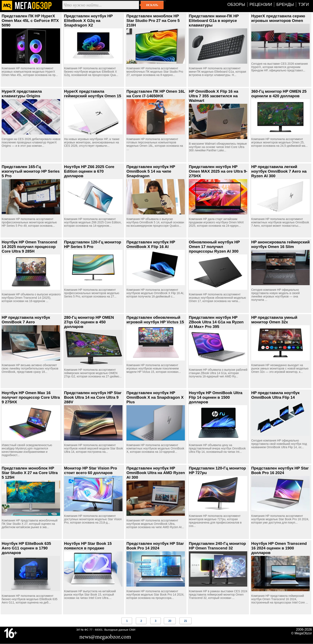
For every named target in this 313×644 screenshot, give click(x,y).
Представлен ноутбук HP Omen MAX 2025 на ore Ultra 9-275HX (218, 171)
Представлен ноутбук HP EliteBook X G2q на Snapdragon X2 (88, 21)
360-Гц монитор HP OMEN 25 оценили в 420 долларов (279, 94)
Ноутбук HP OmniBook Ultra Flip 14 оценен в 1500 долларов (216, 397)
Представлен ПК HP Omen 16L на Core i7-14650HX (156, 94)
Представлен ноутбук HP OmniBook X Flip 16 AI (151, 244)
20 (170, 621)
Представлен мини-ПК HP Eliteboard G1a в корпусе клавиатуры (214, 21)
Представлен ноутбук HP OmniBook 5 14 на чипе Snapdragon (151, 171)
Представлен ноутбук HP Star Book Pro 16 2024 (280, 470)
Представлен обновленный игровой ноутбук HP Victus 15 (155, 320)
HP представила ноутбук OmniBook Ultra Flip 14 (275, 395)
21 (186, 621)
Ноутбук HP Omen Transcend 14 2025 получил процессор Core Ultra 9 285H (29, 247)
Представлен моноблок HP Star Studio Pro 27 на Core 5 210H (153, 21)
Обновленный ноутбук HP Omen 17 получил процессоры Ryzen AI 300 (214, 247)
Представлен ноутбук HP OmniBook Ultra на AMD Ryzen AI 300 (156, 473)
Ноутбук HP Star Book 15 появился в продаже (88, 546)
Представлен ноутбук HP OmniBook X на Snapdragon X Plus (155, 397)
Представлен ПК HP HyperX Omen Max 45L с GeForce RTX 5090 (30, 21)
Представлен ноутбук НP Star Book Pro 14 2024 (155, 546)
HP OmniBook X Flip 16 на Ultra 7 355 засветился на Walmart (214, 96)
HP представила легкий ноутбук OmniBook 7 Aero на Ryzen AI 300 (279, 171)
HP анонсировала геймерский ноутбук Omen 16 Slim (280, 244)
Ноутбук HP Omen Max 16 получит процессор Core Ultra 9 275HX (31, 397)
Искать (152, 5)
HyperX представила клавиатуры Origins (22, 94)
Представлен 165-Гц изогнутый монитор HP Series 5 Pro (31, 171)
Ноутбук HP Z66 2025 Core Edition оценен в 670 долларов (89, 171)
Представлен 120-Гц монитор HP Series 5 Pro (93, 244)
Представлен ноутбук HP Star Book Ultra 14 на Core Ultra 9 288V (93, 397)
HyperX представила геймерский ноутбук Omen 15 (93, 94)
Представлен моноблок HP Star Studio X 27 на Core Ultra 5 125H (30, 473)
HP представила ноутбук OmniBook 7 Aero (26, 320)
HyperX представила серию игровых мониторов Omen (278, 18)
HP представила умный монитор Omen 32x (274, 320)
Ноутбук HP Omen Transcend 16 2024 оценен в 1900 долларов (279, 548)
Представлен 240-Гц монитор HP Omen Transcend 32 (217, 546)
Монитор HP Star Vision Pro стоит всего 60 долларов (91, 470)
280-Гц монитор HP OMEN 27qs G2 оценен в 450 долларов (89, 322)
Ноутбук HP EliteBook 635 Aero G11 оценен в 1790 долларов (26, 548)
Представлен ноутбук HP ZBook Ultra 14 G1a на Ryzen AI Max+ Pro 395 (216, 322)
